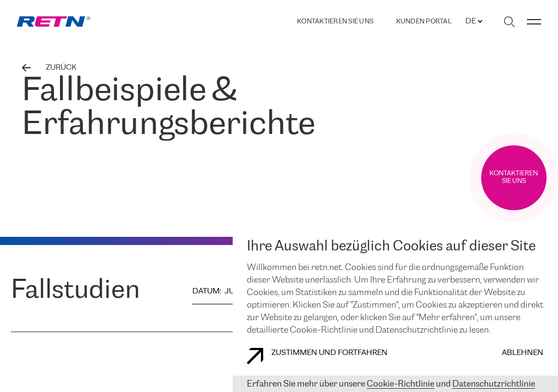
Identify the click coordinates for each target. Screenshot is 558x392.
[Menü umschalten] (534, 22)
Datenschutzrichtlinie (494, 384)
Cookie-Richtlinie (401, 384)
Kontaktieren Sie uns (335, 22)
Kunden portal (424, 22)
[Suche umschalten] (509, 22)
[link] (54, 22)
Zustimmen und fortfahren (317, 356)
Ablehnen (523, 353)
